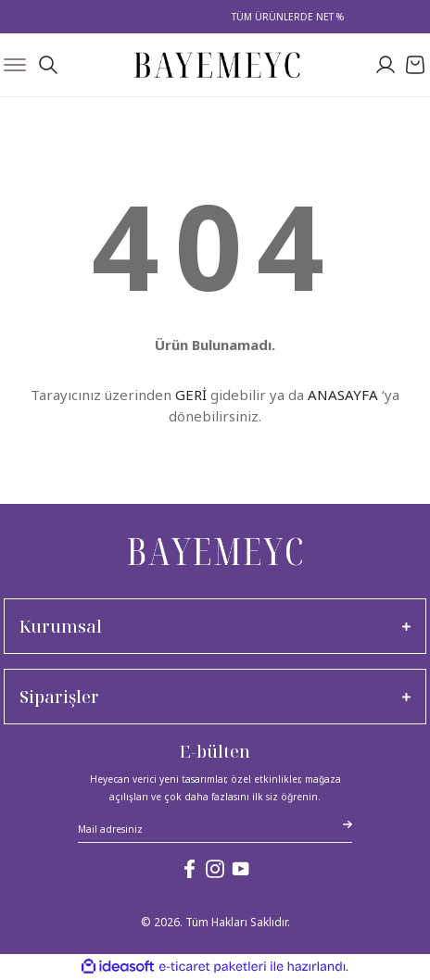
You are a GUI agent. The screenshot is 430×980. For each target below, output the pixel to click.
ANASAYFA (343, 395)
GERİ (191, 395)
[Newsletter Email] (215, 831)
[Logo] (217, 65)
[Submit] (348, 824)
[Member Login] (386, 65)
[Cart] (415, 65)
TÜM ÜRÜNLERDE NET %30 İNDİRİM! (325, 17)
